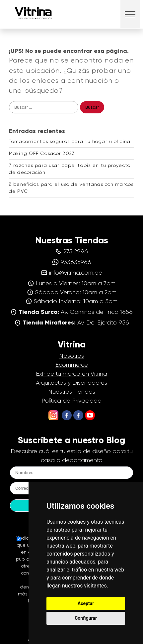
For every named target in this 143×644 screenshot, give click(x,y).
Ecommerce (72, 365)
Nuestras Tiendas (72, 392)
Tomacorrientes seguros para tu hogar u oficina (70, 141)
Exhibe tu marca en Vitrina (71, 374)
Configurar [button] (86, 618)
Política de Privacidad (71, 401)
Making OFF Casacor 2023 (42, 153)
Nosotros (71, 356)
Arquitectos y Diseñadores (71, 383)
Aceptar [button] (86, 603)
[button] (130, 14)
